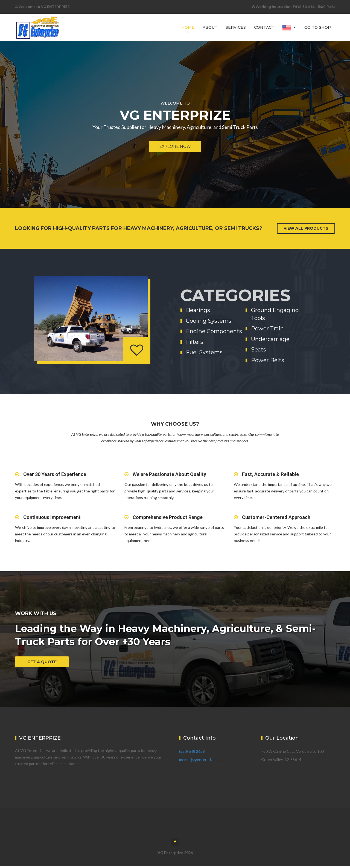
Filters (195, 342)
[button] (289, 27)
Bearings (198, 310)
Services (236, 27)
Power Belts (268, 360)
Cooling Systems (209, 321)
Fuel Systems (204, 352)
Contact (264, 27)
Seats (259, 350)
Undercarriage (270, 339)
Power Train (267, 328)
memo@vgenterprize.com (201, 761)
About (210, 27)
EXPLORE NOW (175, 146)
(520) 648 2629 (192, 753)
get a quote (42, 662)
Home (188, 27)
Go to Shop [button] (318, 27)
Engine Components (214, 331)
